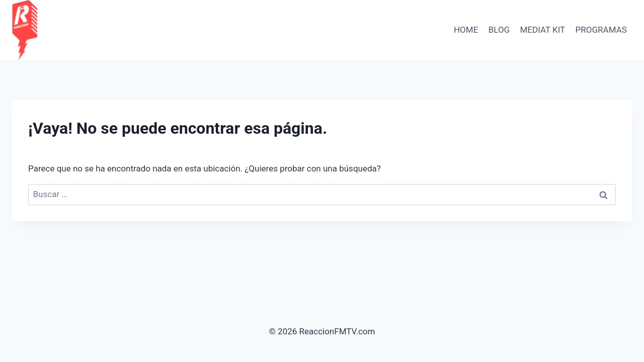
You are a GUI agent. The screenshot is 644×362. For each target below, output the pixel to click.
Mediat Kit (543, 30)
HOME (466, 30)
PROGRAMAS (601, 30)
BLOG (499, 30)
